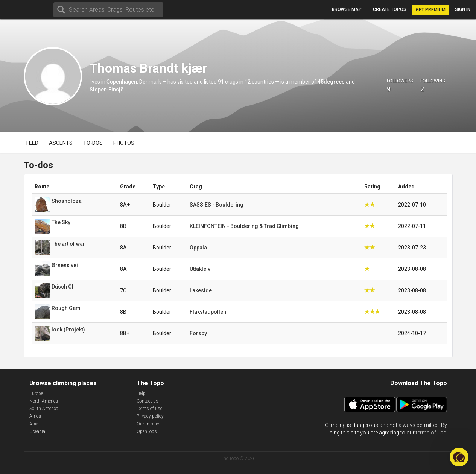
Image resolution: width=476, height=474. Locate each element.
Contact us (148, 401)
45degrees (331, 82)
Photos (124, 143)
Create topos (390, 9)
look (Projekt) (68, 330)
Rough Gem (66, 308)
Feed (32, 143)
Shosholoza (67, 201)
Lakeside (201, 290)
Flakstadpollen (208, 312)
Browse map (347, 9)
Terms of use (149, 409)
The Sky (61, 222)
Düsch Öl (62, 287)
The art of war (68, 244)
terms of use (431, 433)
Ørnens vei (65, 265)
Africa (35, 416)
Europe (36, 393)
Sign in (463, 9)
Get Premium (431, 10)
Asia (34, 424)
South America (44, 409)
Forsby (198, 333)
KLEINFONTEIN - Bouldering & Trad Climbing (244, 226)
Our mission (149, 424)
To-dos (93, 143)
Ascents (61, 143)
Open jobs (147, 431)
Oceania (37, 431)
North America (44, 401)
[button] (459, 457)
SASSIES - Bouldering (217, 205)
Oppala (198, 248)
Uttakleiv (200, 269)
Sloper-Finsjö (107, 90)
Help (141, 393)
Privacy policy (150, 416)
